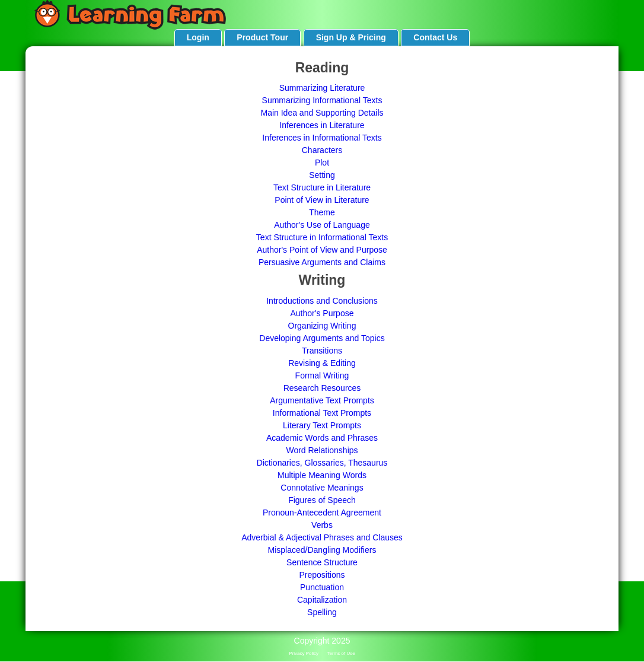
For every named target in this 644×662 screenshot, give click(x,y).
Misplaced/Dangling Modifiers (322, 550)
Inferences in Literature (322, 125)
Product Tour (262, 37)
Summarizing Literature (322, 88)
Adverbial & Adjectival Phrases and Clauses (322, 537)
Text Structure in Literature (322, 187)
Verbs (322, 525)
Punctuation (322, 587)
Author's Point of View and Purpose (322, 250)
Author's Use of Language (322, 225)
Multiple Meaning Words (322, 475)
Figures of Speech (322, 500)
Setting (322, 175)
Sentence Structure (322, 562)
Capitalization (322, 600)
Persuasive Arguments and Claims (322, 262)
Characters (322, 150)
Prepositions (322, 575)
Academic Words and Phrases (322, 438)
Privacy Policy (304, 653)
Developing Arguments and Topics (322, 338)
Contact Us (435, 37)
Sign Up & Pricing (351, 37)
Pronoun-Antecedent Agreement (322, 513)
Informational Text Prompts (322, 413)
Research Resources (322, 388)
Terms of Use (341, 653)
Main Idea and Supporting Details (322, 113)
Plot (322, 163)
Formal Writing (322, 375)
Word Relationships (322, 450)
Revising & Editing (322, 363)
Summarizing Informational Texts (322, 100)
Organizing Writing (322, 326)
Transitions (322, 351)
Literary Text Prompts (322, 425)
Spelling (322, 612)
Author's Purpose (322, 313)
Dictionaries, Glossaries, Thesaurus (322, 463)
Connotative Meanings (322, 488)
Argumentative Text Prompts (322, 400)
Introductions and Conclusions (322, 301)
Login (198, 37)
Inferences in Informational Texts (322, 138)
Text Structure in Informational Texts (322, 237)
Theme (322, 212)
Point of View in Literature (322, 200)
